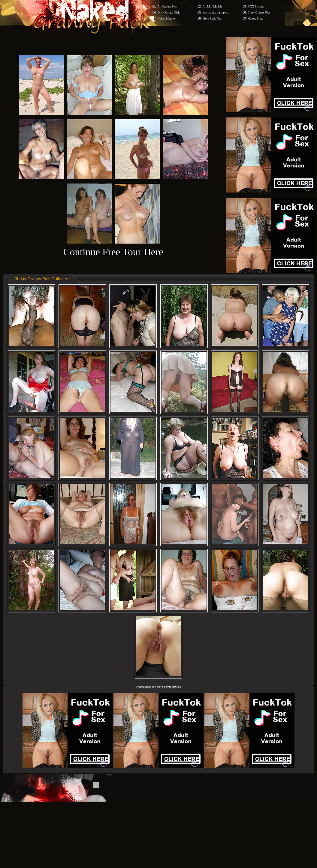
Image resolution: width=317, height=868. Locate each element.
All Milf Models (213, 6)
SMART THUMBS (169, 687)
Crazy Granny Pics (259, 12)
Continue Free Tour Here (113, 252)
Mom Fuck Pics (212, 18)
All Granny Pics (167, 6)
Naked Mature (166, 18)
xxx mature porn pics (215, 12)
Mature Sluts (255, 18)
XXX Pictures (256, 6)
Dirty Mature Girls (169, 12)
